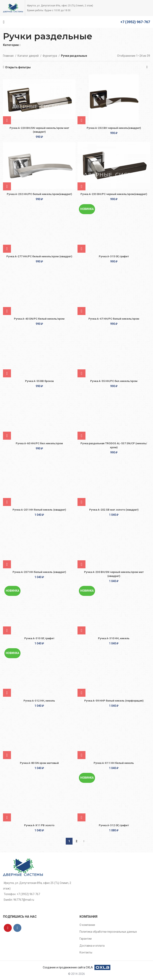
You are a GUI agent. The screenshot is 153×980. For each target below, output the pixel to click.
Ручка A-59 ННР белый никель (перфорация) (114, 701)
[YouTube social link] (8, 928)
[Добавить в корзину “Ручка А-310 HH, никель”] (81, 630)
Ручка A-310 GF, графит (39, 638)
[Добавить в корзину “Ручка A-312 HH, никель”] (7, 693)
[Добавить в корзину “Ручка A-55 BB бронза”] (7, 373)
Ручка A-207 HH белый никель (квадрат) (39, 572)
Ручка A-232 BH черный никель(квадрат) (114, 128)
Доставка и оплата (92, 946)
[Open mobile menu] (4, 22)
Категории (11, 45)
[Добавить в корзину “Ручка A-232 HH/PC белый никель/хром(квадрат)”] (7, 186)
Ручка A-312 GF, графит (114, 825)
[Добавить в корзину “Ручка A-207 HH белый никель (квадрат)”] (7, 564)
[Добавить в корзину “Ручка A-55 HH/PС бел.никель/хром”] (81, 373)
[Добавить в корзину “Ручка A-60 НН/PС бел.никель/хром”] (7, 436)
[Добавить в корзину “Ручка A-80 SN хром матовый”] (7, 755)
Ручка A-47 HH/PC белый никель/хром (114, 319)
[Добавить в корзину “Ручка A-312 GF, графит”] (81, 817)
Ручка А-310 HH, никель (114, 638)
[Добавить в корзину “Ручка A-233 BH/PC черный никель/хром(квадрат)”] (81, 186)
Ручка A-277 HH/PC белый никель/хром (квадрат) (39, 256)
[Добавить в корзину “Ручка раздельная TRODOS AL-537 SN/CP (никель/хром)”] (81, 436)
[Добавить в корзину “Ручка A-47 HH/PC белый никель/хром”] (81, 311)
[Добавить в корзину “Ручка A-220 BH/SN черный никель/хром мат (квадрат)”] (7, 120)
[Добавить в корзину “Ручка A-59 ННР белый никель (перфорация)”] (81, 693)
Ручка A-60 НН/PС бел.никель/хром (39, 443)
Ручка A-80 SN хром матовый (39, 763)
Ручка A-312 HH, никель (39, 701)
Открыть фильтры (18, 67)
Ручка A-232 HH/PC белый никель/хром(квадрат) (39, 194)
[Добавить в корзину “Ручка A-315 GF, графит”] (81, 249)
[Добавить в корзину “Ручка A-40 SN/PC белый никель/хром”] (7, 311)
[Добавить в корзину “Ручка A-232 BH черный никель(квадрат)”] (81, 120)
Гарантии (86, 939)
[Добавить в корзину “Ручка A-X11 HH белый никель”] (81, 755)
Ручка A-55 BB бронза (39, 381)
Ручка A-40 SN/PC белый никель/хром (39, 319)
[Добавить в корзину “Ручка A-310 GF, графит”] (7, 630)
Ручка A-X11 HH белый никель (114, 763)
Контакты (86, 952)
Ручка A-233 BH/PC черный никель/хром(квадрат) (114, 194)
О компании (87, 925)
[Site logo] (13, 8)
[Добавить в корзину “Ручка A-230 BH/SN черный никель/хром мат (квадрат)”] (81, 564)
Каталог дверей (28, 56)
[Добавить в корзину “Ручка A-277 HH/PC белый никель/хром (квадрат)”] (7, 249)
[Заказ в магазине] (147, 67)
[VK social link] (17, 928)
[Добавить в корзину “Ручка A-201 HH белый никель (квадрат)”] (7, 502)
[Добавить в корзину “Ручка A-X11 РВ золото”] (7, 817)
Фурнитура (50, 56)
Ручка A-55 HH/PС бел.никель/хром (114, 381)
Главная (9, 56)
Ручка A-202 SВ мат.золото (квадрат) (114, 510)
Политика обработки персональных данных (108, 932)
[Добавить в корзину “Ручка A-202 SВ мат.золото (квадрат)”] (81, 502)
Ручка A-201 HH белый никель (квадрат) (39, 510)
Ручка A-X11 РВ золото (39, 825)
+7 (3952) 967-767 (135, 22)
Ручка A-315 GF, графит (114, 256)
